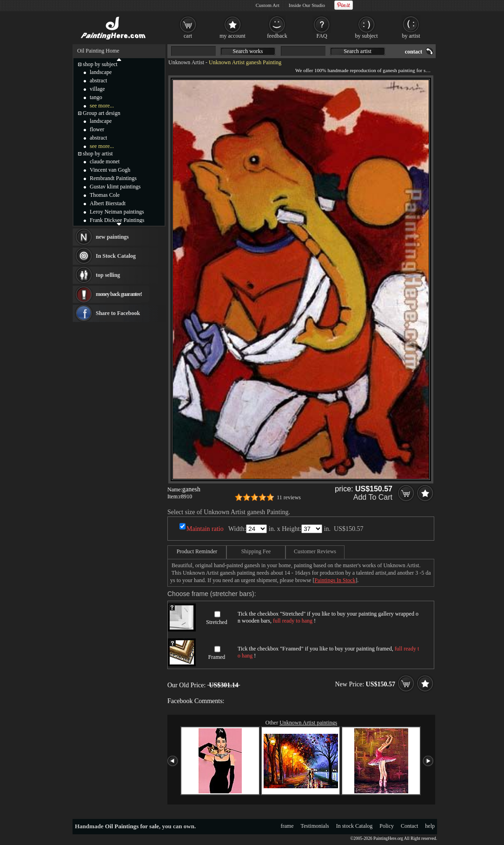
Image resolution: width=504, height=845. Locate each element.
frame (287, 826)
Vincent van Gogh (110, 170)
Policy (387, 826)
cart (188, 36)
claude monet (105, 161)
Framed (217, 657)
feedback (277, 36)
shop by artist (98, 154)
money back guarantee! (119, 294)
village (97, 89)
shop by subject (100, 64)
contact (414, 52)
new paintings (112, 237)
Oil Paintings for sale (132, 826)
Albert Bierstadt (108, 203)
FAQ (322, 36)
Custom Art (268, 5)
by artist (411, 36)
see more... (102, 106)
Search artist (358, 51)
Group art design (102, 113)
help (430, 826)
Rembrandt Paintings (113, 178)
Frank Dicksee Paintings (117, 220)
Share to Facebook (118, 313)
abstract (98, 80)
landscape (101, 72)
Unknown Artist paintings (308, 723)
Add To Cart (373, 497)
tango (96, 97)
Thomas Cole (105, 195)
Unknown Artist (186, 62)
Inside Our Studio (307, 5)
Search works (248, 51)
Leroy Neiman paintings (117, 212)
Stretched (216, 622)
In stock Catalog (355, 826)
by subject (367, 36)
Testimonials (315, 826)
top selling (108, 275)
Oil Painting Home (98, 51)
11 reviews (289, 497)
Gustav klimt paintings (115, 187)
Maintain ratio (205, 529)
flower (97, 129)
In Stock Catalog (116, 256)
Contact (409, 826)
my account (232, 36)
